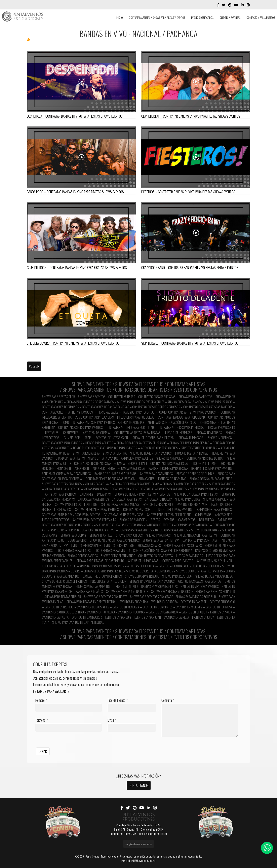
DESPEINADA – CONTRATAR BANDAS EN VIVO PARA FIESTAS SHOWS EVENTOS (75, 116)
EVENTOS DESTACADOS (202, 17)
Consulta (168, 700)
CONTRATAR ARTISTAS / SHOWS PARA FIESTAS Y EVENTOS (157, 17)
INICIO (120, 17)
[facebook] (218, 5)
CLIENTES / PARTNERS (230, 17)
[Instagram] (248, 5)
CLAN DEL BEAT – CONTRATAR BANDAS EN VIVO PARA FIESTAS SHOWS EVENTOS (191, 116)
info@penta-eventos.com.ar (138, 844)
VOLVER (34, 366)
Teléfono (42, 720)
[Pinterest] (230, 5)
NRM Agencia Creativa (144, 860)
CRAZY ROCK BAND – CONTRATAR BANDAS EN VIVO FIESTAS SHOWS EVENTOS (190, 267)
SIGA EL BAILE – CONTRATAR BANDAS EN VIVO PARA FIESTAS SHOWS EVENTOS (190, 343)
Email (112, 720)
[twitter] (224, 5)
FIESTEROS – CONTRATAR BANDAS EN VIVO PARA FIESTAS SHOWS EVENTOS (188, 192)
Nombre (41, 700)
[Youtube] (236, 5)
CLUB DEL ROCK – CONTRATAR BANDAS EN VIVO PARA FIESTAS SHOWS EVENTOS (77, 267)
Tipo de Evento (118, 700)
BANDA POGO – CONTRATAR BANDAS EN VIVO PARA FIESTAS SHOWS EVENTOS (75, 192)
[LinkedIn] (242, 5)
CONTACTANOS (139, 785)
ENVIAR (43, 751)
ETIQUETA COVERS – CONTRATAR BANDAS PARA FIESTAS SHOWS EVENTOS (73, 343)
